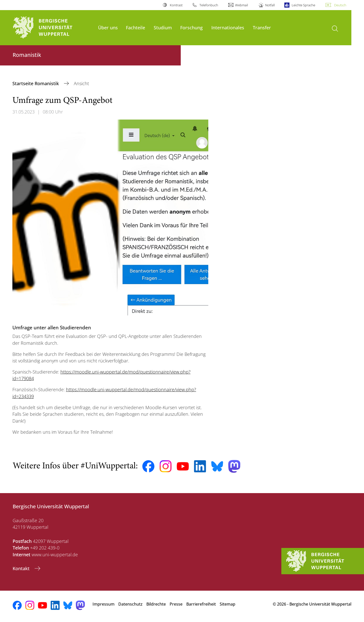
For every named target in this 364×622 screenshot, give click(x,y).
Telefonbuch (209, 5)
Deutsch (340, 5)
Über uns (108, 27)
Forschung (191, 27)
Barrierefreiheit (201, 604)
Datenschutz (130, 604)
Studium (163, 27)
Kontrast (176, 5)
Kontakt (22, 568)
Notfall (270, 5)
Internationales (228, 27)
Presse (176, 604)
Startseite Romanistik (36, 83)
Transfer (262, 27)
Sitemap (227, 604)
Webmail (242, 5)
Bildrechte (156, 604)
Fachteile (135, 27)
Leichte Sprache (303, 5)
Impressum (104, 604)
